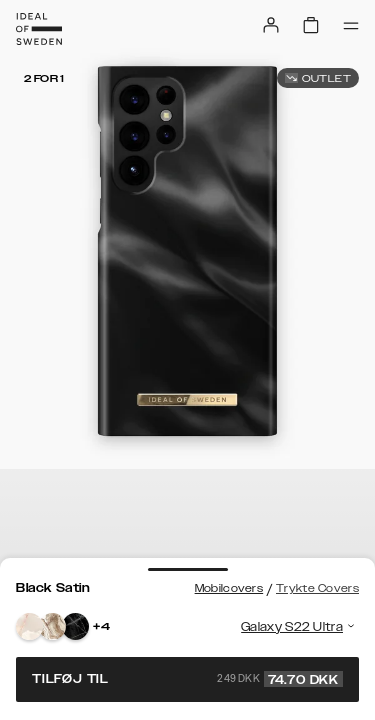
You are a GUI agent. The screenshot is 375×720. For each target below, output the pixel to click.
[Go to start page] (39, 29)
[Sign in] (271, 25)
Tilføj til (187, 679)
